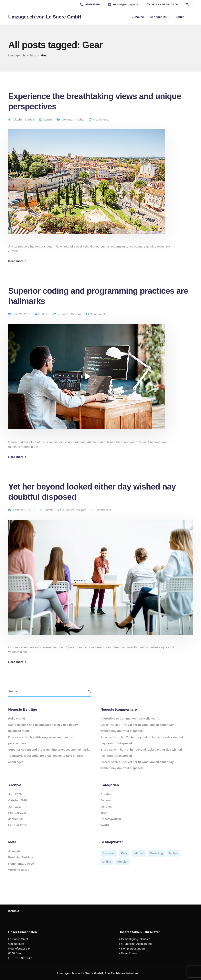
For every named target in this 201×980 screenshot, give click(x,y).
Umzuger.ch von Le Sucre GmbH (45, 17)
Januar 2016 (17, 819)
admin (48, 119)
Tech (104, 813)
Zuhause (137, 17)
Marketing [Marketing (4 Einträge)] (156, 853)
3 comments (98, 314)
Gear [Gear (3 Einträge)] (124, 853)
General (67, 119)
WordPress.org (19, 870)
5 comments (103, 510)
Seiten (180, 17)
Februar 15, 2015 (24, 510)
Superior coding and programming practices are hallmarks (49, 749)
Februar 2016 (17, 813)
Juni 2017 (15, 807)
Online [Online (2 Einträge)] (107, 862)
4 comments (101, 119)
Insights (79, 119)
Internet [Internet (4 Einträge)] (139, 853)
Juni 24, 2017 (22, 314)
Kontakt (14, 911)
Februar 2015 (17, 825)
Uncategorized (111, 819)
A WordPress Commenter (118, 718)
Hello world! (17, 718)
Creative (64, 314)
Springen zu (158, 17)
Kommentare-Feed (21, 864)
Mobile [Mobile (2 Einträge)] (174, 853)
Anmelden (15, 851)
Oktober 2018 (18, 800)
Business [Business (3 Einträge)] (109, 853)
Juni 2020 (15, 794)
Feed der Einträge (21, 857)
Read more (16, 261)
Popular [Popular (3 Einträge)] (122, 862)
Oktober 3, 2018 (24, 119)
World (105, 825)
